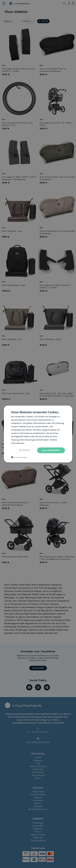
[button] (19, 457)
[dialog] (38, 434)
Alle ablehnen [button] (24, 450)
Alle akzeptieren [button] (51, 450)
